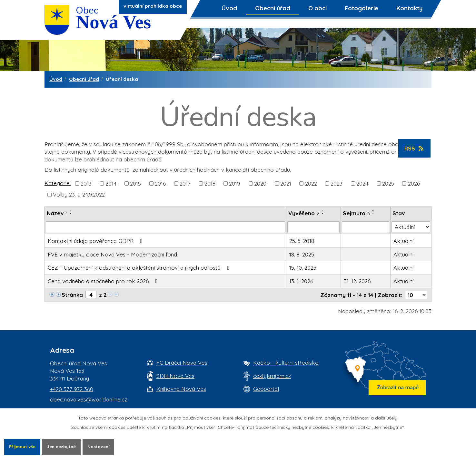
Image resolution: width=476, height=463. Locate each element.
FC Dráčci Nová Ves (182, 363)
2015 (135, 183)
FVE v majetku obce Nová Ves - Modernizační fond (112, 254)
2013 (86, 183)
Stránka (72, 295)
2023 (337, 183)
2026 (414, 183)
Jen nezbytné (65, 447)
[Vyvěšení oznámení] (313, 227)
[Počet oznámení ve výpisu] (416, 295)
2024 (362, 183)
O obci (317, 8)
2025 (388, 183)
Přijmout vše (23, 447)
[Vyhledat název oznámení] (165, 227)
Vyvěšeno (304, 213)
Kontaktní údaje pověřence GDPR (96, 241)
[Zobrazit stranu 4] (91, 295)
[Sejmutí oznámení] (366, 227)
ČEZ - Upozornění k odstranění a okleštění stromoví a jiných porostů (140, 268)
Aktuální (403, 241)
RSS (415, 148)
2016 (160, 183)
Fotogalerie (362, 8)
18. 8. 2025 (302, 254)
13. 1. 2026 (301, 281)
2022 (311, 183)
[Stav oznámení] (411, 227)
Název (57, 213)
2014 (111, 183)
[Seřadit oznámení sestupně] (71, 213)
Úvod (229, 8)
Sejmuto (356, 213)
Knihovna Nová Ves (181, 389)
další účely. (387, 418)
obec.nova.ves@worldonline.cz (89, 399)
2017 (185, 183)
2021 (286, 183)
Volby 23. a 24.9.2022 (79, 194)
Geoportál (266, 389)
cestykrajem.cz (272, 376)
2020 (260, 183)
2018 (210, 183)
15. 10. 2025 (303, 268)
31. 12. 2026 (357, 281)
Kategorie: (58, 183)
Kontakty (409, 8)
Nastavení (104, 447)
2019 (235, 183)
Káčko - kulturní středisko (286, 363)
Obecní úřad (273, 8)
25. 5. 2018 (302, 241)
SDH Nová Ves (175, 376)
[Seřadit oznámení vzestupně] (71, 211)
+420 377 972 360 (72, 389)
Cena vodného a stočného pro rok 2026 (104, 281)
